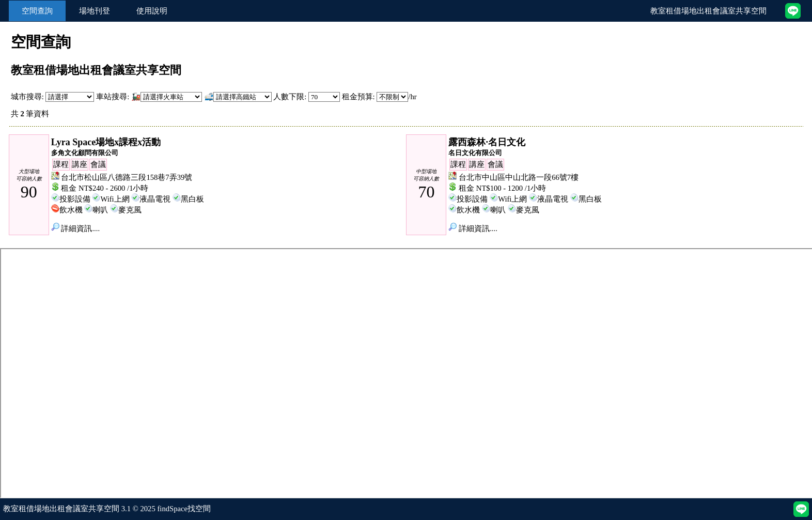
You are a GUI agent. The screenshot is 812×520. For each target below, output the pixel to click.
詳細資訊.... (75, 228)
